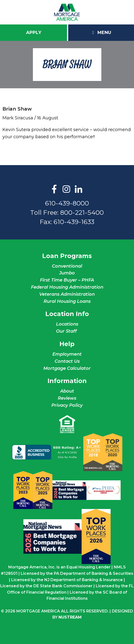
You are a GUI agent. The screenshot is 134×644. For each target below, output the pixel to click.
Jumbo (67, 273)
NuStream (70, 617)
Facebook (54, 190)
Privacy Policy (67, 405)
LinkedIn (79, 190)
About (67, 391)
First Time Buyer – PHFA (67, 280)
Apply (34, 33)
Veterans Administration (67, 294)
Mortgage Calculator (67, 368)
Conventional (67, 266)
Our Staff (67, 331)
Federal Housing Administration (67, 287)
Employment (67, 354)
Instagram (67, 190)
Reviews (67, 398)
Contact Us (67, 361)
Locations (67, 324)
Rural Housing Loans (67, 301)
